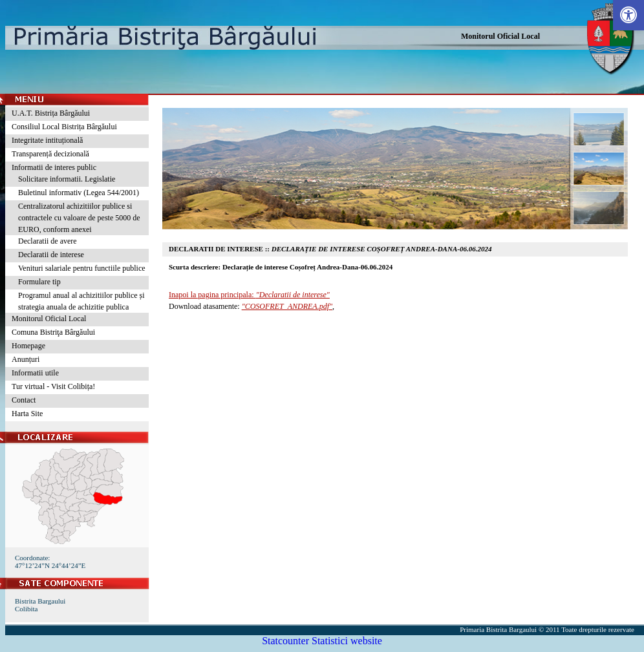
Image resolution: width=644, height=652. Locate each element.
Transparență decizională (50, 154)
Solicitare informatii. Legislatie (67, 179)
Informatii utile (35, 373)
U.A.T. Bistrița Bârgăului (51, 113)
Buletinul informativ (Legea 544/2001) (79, 193)
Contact (24, 400)
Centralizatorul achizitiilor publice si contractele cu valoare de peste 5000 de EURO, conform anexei (79, 218)
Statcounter (285, 641)
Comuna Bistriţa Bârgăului (53, 332)
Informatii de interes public (54, 167)
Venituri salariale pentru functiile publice (82, 268)
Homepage (28, 346)
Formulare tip (39, 282)
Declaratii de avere (48, 241)
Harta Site (27, 414)
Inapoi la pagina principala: (249, 295)
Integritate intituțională (47, 140)
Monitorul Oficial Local (500, 36)
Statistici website (347, 641)
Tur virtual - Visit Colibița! (53, 386)
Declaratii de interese (51, 255)
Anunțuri (26, 359)
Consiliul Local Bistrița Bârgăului (64, 127)
